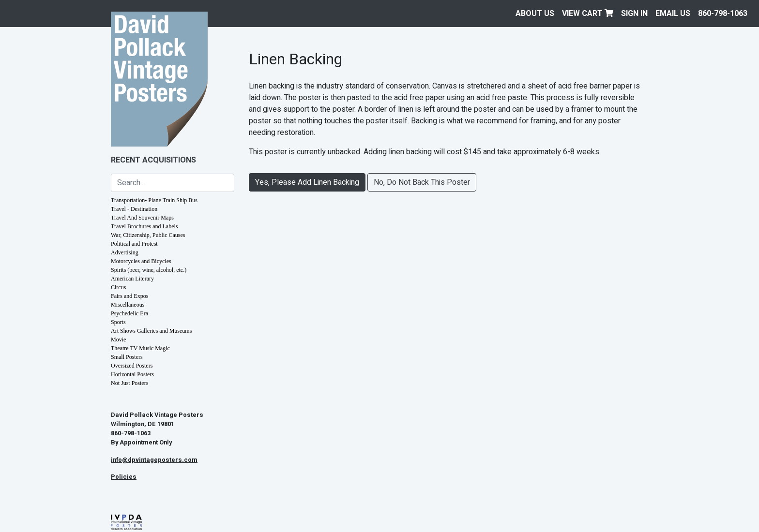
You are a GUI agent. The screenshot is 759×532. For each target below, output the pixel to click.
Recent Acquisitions (153, 160)
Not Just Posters (129, 383)
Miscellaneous (128, 305)
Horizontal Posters (132, 374)
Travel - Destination (134, 209)
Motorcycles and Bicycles (141, 261)
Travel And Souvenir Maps (142, 218)
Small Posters (127, 357)
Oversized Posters (132, 366)
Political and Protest (134, 244)
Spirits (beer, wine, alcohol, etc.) (149, 270)
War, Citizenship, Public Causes (148, 235)
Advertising (125, 252)
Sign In (634, 14)
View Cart (588, 14)
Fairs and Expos (129, 296)
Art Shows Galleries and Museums (151, 331)
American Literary (132, 279)
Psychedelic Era (129, 313)
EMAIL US (673, 14)
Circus (118, 287)
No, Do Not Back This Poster (422, 182)
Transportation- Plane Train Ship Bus (154, 200)
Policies (124, 477)
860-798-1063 (723, 14)
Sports (118, 322)
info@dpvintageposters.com (154, 460)
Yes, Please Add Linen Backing (307, 182)
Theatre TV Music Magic (140, 348)
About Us (535, 14)
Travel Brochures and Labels (144, 226)
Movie (118, 340)
